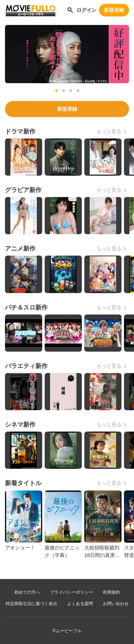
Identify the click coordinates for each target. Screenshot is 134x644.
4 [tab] (78, 91)
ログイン (86, 10)
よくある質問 (80, 604)
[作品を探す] (70, 10)
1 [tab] (56, 91)
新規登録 (114, 10)
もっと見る (109, 131)
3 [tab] (71, 91)
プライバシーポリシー (71, 592)
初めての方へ (27, 592)
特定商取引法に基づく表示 (31, 604)
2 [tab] (64, 91)
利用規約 (111, 592)
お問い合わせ (116, 604)
